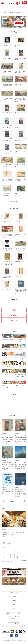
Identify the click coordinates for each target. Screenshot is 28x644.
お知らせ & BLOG (14, 416)
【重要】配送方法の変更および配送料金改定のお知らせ (7, 491)
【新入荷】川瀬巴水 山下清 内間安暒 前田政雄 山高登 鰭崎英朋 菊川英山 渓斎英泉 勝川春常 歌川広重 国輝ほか (20, 493)
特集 (24, 12)
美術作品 (11, 12)
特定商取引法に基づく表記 (10, 626)
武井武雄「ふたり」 (20, 276)
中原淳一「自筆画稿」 (7, 289)
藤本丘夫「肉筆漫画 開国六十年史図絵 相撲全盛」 (7, 181)
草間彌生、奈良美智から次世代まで (20, 357)
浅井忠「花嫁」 (19, 221)
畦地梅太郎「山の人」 (20, 262)
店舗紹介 (19, 613)
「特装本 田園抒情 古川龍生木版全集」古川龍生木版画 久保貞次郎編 (7, 263)
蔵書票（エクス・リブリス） (8, 386)
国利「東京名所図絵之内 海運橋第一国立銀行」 (7, 85)
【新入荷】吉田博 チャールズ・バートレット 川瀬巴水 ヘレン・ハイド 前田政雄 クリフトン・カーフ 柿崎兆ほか (8, 466)
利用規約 (21, 626)
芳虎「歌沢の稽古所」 (20, 113)
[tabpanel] (14, 22)
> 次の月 (24, 560)
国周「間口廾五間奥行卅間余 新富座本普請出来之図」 (21, 100)
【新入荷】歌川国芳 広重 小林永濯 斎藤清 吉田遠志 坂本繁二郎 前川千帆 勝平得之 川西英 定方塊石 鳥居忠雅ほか (20, 440)
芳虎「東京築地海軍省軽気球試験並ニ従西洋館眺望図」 (7, 236)
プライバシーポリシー (14, 623)
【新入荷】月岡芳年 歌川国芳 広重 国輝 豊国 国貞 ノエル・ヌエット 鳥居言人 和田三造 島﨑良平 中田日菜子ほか (8, 440)
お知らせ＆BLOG (10, 613)
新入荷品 (14, 32)
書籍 (14, 604)
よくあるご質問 (18, 616)
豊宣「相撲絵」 (19, 84)
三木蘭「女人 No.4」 (6, 45)
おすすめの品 (14, 208)
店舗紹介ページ (6, 537)
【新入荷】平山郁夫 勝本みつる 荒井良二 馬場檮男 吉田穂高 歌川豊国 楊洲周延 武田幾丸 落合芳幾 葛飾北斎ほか (20, 466)
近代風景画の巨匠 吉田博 (20, 340)
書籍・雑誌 (17, 12)
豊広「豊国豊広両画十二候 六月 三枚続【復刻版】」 (7, 166)
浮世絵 (4, 12)
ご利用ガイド (9, 616)
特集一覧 (14, 395)
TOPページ (14, 593)
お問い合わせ (14, 619)
